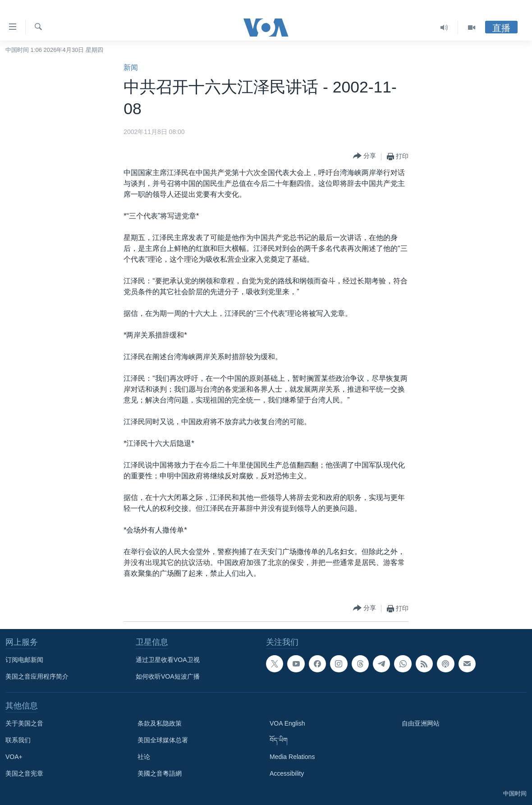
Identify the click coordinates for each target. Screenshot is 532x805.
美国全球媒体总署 (163, 740)
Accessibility (287, 773)
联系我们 (18, 740)
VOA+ (14, 757)
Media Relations (292, 757)
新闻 (131, 67)
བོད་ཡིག (279, 740)
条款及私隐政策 (160, 723)
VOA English (287, 723)
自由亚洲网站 (421, 723)
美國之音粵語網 (160, 773)
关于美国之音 (24, 723)
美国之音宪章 (24, 773)
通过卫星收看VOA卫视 (168, 660)
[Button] (365, 156)
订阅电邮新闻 (24, 660)
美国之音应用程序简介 (37, 676)
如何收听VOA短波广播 (168, 676)
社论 (144, 757)
